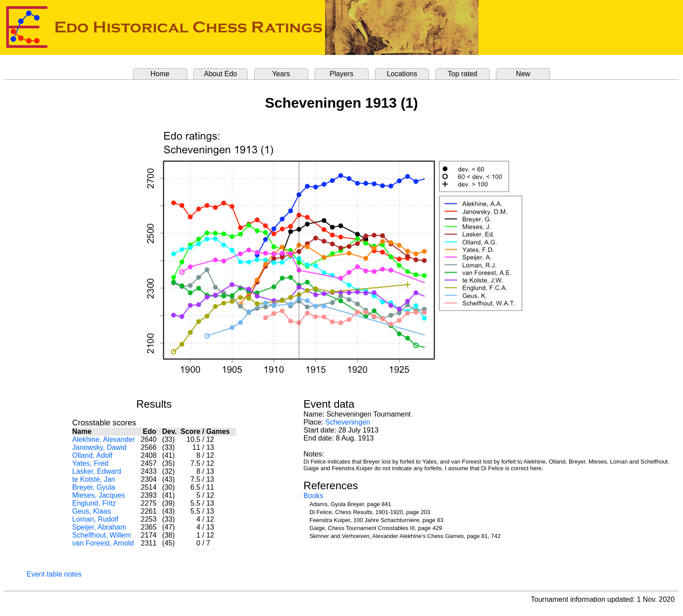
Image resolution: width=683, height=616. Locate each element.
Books (313, 496)
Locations (402, 74)
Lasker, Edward (97, 471)
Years (281, 74)
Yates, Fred (90, 463)
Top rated (463, 74)
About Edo (221, 74)
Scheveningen (347, 422)
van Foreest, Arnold (103, 543)
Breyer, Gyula (94, 487)
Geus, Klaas (92, 511)
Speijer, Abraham (99, 527)
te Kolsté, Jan (94, 479)
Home (160, 74)
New (523, 74)
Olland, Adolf (92, 455)
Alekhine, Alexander (104, 439)
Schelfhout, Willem (102, 535)
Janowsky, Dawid (99, 447)
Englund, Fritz (94, 503)
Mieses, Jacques (99, 495)
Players (341, 74)
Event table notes (54, 574)
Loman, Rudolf (95, 519)
